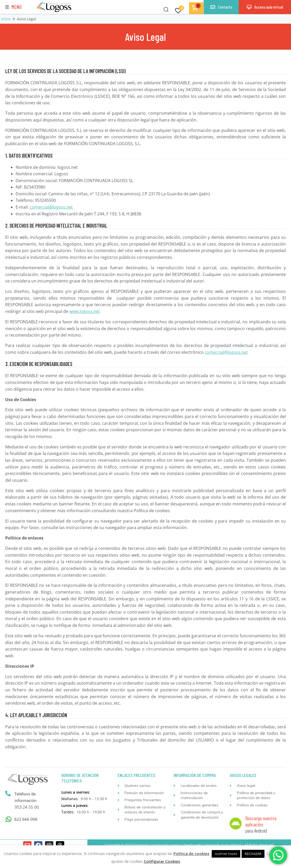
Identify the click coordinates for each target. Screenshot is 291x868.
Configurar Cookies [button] (162, 861)
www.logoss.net (85, 311)
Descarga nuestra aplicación (261, 821)
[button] (14, 7)
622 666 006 (26, 819)
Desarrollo (213, 845)
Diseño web (192, 845)
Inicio (6, 19)
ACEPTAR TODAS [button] (226, 854)
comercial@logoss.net (51, 207)
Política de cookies (191, 853)
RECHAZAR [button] (253, 854)
